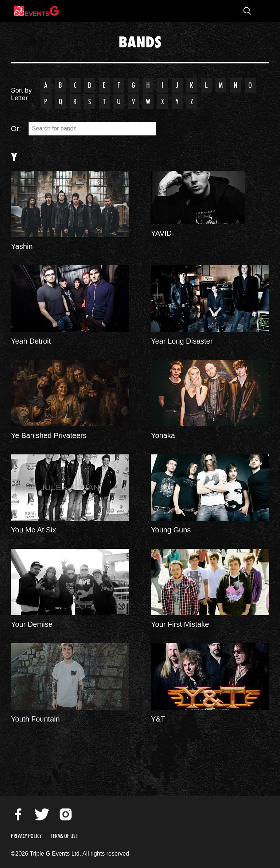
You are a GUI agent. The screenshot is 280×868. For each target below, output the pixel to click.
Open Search (247, 11)
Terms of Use (64, 836)
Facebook (18, 814)
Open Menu (262, 11)
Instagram (66, 814)
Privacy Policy (26, 836)
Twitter (42, 814)
